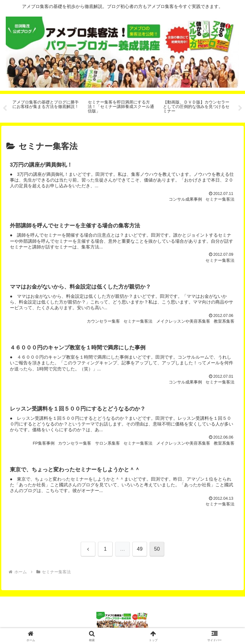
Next (240, 108)
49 (140, 550)
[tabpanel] (47, 107)
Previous (5, 108)
